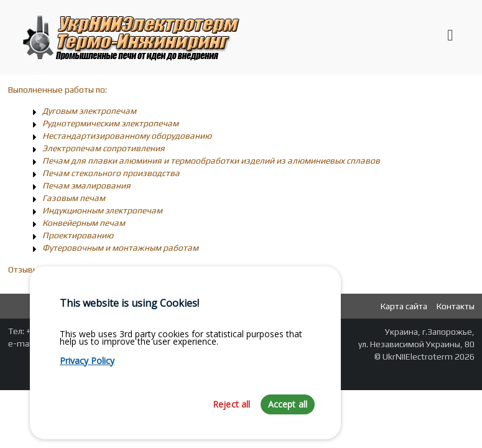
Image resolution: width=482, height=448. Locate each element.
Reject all (232, 418)
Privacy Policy (87, 374)
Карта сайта (404, 306)
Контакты (456, 306)
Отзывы (23, 269)
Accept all (288, 418)
